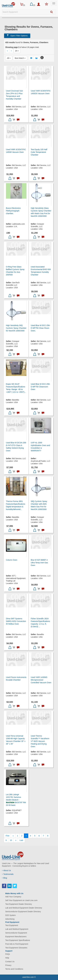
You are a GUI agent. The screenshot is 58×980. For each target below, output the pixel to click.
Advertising (10, 919)
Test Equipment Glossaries (16, 948)
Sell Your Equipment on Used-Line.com (21, 900)
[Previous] (13, 836)
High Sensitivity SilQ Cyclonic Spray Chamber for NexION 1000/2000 (16, 328)
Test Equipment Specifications (18, 940)
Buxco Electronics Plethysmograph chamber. (13, 211)
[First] (7, 836)
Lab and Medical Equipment (17, 929)
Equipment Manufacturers (16, 937)
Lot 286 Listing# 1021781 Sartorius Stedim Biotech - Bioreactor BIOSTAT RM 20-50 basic (16, 800)
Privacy (8, 965)
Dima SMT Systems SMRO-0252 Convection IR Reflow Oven (16, 621)
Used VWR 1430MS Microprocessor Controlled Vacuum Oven (41, 680)
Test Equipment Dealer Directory (19, 904)
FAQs (8, 954)
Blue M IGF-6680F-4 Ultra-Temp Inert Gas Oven (39, 563)
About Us (6, 870)
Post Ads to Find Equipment (17, 944)
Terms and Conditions (14, 969)
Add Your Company (13, 897)
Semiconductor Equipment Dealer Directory (23, 912)
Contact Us (10, 962)
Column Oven (12, 560)
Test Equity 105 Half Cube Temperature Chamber (39, 152)
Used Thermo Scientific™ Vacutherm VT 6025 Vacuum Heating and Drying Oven (40, 741)
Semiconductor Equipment (16, 933)
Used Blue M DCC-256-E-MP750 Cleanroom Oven (40, 387)
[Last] (21, 840)
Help (7, 958)
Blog (4, 878)
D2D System (11, 915)
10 (11, 840)
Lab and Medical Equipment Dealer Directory (24, 908)
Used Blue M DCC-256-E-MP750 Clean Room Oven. (40, 328)
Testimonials (8, 874)
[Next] (16, 840)
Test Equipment (12, 925)
